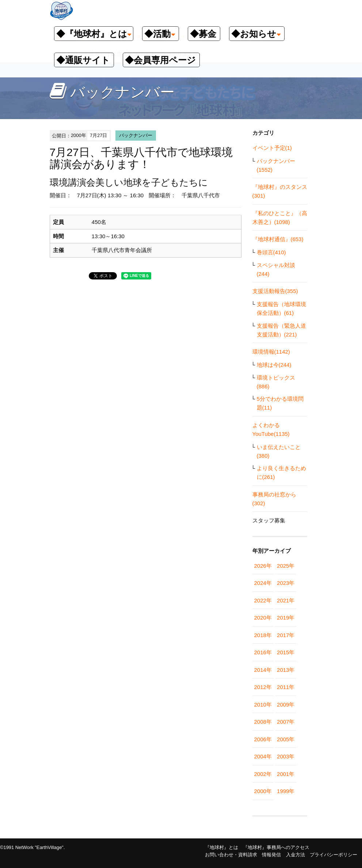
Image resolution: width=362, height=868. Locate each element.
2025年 (286, 566)
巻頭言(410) (271, 252)
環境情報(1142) (271, 352)
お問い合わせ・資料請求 (231, 855)
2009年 (286, 705)
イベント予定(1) (272, 148)
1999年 (286, 791)
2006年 (263, 739)
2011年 (286, 687)
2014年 (263, 670)
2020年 (263, 618)
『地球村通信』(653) (278, 239)
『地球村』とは (222, 847)
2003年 (286, 756)
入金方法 (296, 855)
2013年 (286, 670)
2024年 (263, 583)
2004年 (263, 756)
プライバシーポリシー (334, 855)
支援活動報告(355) (275, 291)
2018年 (263, 635)
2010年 (263, 705)
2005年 (286, 739)
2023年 (286, 583)
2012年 (263, 687)
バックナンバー (136, 135)
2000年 (263, 791)
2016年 (263, 652)
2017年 (286, 635)
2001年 (286, 774)
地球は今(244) (274, 365)
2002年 (263, 774)
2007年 (286, 722)
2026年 (263, 566)
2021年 (286, 600)
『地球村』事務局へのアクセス (276, 847)
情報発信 (271, 855)
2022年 (263, 600)
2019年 (286, 618)
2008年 (263, 722)
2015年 (286, 652)
